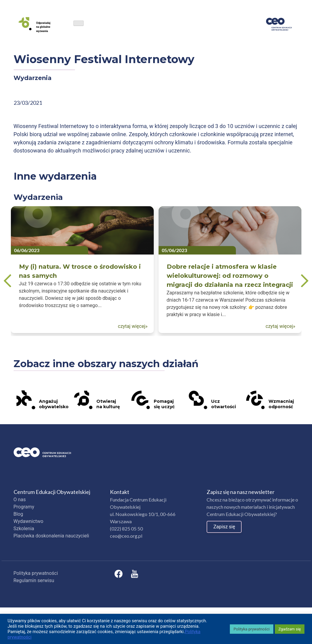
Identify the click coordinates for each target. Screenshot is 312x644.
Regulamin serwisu (34, 580)
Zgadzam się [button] (290, 629)
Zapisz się (224, 527)
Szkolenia (24, 529)
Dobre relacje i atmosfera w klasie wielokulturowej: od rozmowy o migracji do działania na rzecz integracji (230, 276)
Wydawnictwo (29, 521)
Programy (24, 507)
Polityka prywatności (36, 573)
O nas (20, 500)
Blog (18, 514)
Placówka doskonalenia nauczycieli (51, 536)
